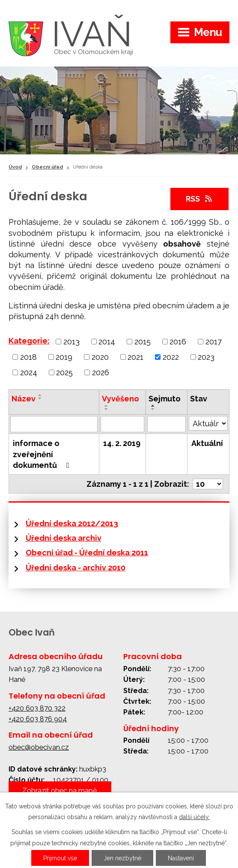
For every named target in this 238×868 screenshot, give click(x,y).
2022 (171, 357)
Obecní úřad (47, 167)
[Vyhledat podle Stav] (208, 423)
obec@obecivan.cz (39, 747)
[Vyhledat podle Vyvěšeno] (122, 424)
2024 (29, 372)
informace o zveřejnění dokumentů (43, 454)
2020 (100, 357)
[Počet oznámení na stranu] (208, 484)
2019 (64, 357)
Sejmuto (165, 399)
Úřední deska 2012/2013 (72, 523)
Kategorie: (29, 341)
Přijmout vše (60, 858)
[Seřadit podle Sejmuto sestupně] (153, 409)
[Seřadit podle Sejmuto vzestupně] (153, 406)
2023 (206, 357)
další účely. (194, 817)
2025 (64, 372)
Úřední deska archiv (64, 538)
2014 (107, 342)
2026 (101, 372)
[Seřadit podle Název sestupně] (40, 398)
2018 (28, 357)
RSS (200, 199)
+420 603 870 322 (37, 708)
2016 (178, 342)
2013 (71, 342)
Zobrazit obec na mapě (60, 791)
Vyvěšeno (120, 399)
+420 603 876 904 (38, 719)
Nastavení (181, 858)
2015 (143, 342)
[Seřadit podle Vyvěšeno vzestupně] (107, 406)
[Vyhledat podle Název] (54, 424)
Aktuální (207, 443)
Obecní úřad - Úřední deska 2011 (87, 553)
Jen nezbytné (122, 858)
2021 (135, 357)
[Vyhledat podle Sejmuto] (167, 424)
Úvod (15, 167)
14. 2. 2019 (122, 443)
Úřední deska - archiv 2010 (76, 568)
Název (24, 399)
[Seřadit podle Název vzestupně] (40, 395)
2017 (214, 342)
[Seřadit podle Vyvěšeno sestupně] (107, 409)
